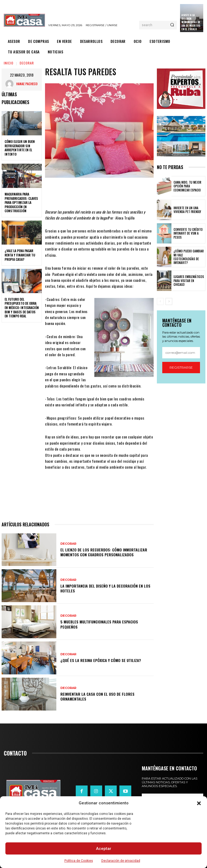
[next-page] (169, 301)
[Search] (172, 25)
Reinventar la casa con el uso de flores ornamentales (97, 696)
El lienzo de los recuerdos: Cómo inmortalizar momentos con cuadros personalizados (104, 552)
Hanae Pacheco (27, 84)
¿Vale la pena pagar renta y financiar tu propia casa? (20, 255)
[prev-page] (160, 301)
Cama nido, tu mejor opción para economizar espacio (187, 186)
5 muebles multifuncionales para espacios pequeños (99, 624)
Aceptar (104, 849)
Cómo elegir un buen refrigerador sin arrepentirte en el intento (20, 148)
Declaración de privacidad (121, 861)
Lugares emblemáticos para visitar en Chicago (189, 281)
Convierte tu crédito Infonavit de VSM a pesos (188, 233)
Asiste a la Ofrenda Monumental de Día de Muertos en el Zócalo (191, 22)
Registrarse (181, 367)
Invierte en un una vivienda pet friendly (187, 210)
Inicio (9, 63)
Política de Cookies (79, 861)
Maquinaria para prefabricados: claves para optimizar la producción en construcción (21, 202)
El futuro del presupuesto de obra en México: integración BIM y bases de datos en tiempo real (22, 308)
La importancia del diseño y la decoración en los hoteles (105, 588)
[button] (199, 803)
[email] (181, 353)
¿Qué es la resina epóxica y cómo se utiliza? (101, 660)
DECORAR (27, 63)
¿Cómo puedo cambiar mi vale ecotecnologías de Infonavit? (189, 257)
